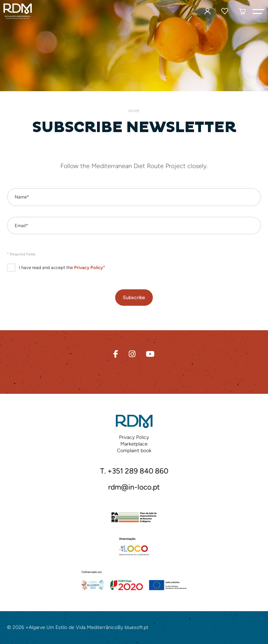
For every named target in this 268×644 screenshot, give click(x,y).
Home (134, 111)
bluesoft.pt (136, 627)
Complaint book (134, 451)
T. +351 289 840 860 (134, 471)
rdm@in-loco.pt (134, 487)
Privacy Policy (134, 437)
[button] (259, 11)
